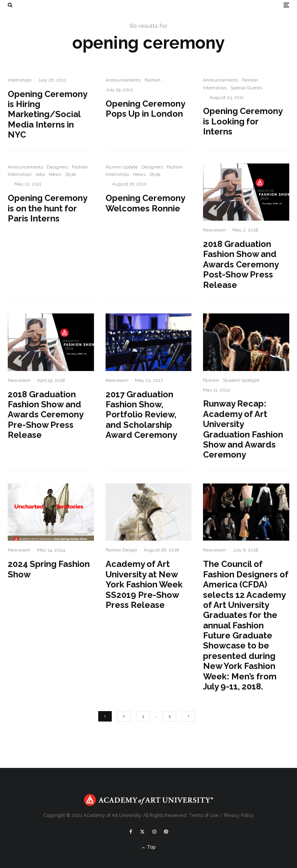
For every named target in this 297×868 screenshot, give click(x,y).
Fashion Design (121, 550)
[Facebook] (131, 832)
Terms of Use (204, 815)
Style (70, 174)
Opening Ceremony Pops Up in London (145, 109)
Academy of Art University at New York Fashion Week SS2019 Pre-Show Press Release (144, 584)
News (55, 174)
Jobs (40, 174)
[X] (142, 832)
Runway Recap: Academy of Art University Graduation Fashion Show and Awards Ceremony (243, 429)
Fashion (153, 80)
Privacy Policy (239, 815)
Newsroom (214, 230)
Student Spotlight (241, 380)
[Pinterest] (166, 832)
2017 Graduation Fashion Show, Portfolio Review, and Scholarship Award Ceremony (141, 415)
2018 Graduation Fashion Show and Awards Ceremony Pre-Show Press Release (45, 415)
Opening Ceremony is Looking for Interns (243, 121)
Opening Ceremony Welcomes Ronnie (145, 203)
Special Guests (246, 88)
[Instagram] (154, 832)
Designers (57, 167)
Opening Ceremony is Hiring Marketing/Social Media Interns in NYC (47, 114)
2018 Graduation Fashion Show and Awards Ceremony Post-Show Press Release (241, 264)
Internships (20, 80)
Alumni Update (122, 167)
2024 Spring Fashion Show (49, 569)
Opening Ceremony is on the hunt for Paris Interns (47, 208)
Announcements (123, 80)
